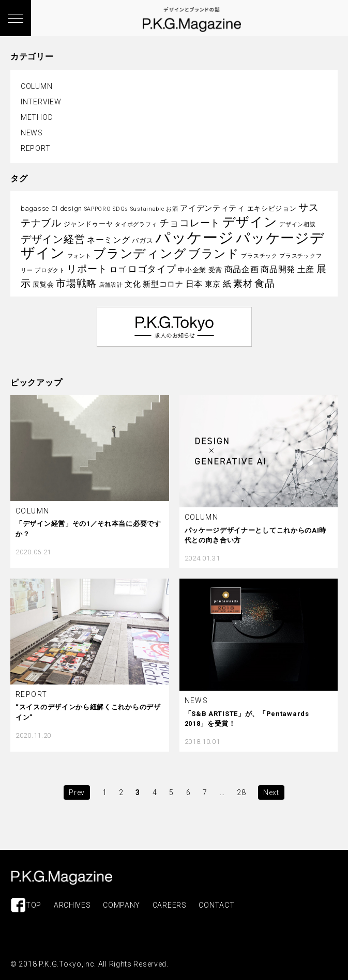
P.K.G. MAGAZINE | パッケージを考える (192, 20)
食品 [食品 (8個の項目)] (264, 283)
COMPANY (122, 905)
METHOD (37, 117)
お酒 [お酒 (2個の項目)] (172, 209)
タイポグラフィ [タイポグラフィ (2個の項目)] (136, 224)
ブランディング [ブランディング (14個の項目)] (140, 254)
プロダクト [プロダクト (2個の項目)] (50, 270)
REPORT (35, 148)
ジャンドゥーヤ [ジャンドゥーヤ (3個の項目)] (88, 224)
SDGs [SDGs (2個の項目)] (120, 209)
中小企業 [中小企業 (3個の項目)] (192, 270)
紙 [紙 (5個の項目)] (227, 284)
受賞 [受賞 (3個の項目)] (215, 270)
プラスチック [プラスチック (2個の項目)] (259, 256)
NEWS (32, 133)
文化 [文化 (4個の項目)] (133, 284)
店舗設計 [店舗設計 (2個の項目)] (111, 285)
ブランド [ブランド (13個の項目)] (214, 254)
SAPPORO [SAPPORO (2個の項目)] (98, 209)
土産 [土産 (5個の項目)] (306, 269)
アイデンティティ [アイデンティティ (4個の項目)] (213, 208)
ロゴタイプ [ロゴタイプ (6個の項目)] (152, 269)
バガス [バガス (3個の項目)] (142, 240)
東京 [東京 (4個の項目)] (213, 284)
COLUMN (36, 86)
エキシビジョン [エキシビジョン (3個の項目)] (272, 208)
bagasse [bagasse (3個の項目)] (35, 208)
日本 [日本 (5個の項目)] (194, 284)
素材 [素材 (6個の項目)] (243, 284)
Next (271, 792)
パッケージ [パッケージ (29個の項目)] (195, 238)
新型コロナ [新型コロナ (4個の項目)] (163, 284)
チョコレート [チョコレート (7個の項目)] (190, 223)
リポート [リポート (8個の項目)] (87, 269)
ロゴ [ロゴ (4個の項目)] (118, 270)
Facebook (18, 905)
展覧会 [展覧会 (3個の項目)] (43, 284)
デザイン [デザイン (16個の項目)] (250, 222)
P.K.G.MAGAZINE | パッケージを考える (62, 878)
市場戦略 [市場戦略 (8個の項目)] (76, 283)
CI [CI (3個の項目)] (55, 208)
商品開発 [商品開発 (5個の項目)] (278, 269)
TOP (34, 905)
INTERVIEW (41, 102)
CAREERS (170, 905)
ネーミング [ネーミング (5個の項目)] (109, 240)
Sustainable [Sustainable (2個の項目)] (147, 209)
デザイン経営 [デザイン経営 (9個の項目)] (53, 239)
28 (241, 792)
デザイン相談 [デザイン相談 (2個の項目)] (297, 224)
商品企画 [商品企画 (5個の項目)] (242, 269)
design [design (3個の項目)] (71, 208)
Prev (77, 792)
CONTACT (216, 905)
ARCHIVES (72, 905)
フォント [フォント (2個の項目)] (79, 256)
